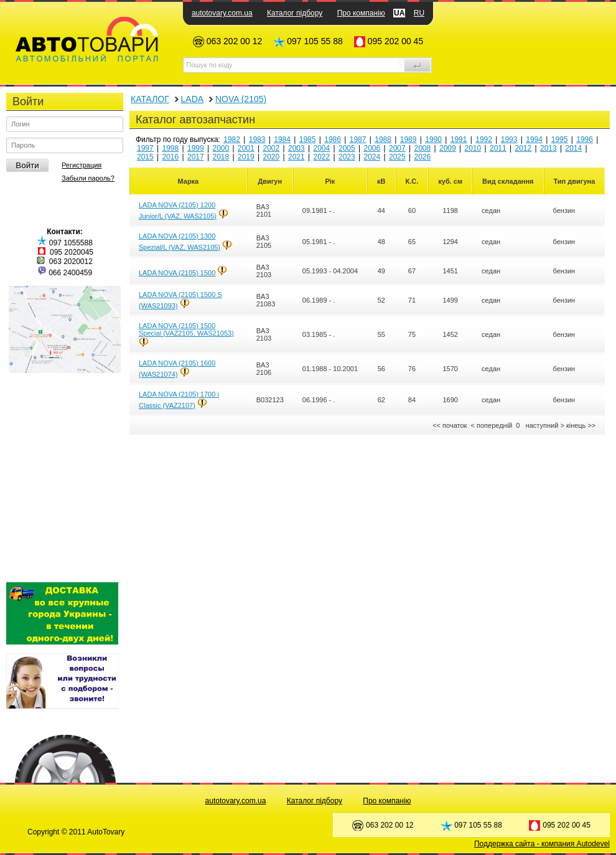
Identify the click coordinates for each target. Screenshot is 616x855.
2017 (196, 157)
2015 (145, 157)
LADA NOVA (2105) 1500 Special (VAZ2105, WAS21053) (186, 329)
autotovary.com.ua (222, 13)
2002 (272, 148)
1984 (282, 139)
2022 (322, 157)
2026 (423, 157)
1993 (509, 139)
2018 (221, 157)
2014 (574, 148)
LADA (193, 99)
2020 (272, 157)
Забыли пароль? (88, 178)
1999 (196, 148)
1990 (433, 139)
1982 (232, 139)
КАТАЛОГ (150, 99)
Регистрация (82, 165)
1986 (333, 139)
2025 (397, 157)
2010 (473, 148)
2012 (524, 148)
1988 (383, 139)
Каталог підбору (295, 13)
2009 (448, 148)
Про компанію (361, 13)
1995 (560, 139)
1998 (171, 148)
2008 (423, 148)
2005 (347, 148)
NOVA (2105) (241, 99)
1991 (459, 139)
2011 (498, 148)
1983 (257, 139)
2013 (548, 148)
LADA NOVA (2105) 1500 (177, 273)
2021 (296, 157)
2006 (372, 148)
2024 (372, 157)
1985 (308, 139)
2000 (221, 148)
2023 (347, 157)
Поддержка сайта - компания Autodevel (542, 844)
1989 (408, 139)
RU (419, 13)
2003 (296, 148)
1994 (534, 139)
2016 (171, 157)
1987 (358, 139)
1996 (585, 139)
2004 (322, 148)
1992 (484, 139)
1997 (145, 148)
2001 (246, 148)
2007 (397, 148)
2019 (246, 157)
